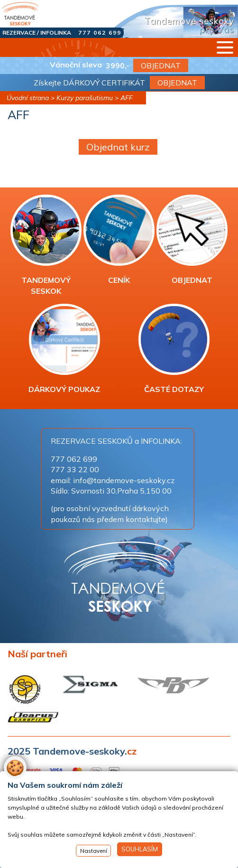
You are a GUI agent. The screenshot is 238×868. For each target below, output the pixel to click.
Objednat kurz (118, 147)
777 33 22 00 (75, 469)
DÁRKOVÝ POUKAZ (64, 349)
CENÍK (119, 240)
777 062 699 (100, 33)
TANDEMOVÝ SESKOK (46, 245)
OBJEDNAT (161, 65)
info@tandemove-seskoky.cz (124, 480)
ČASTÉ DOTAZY (174, 349)
